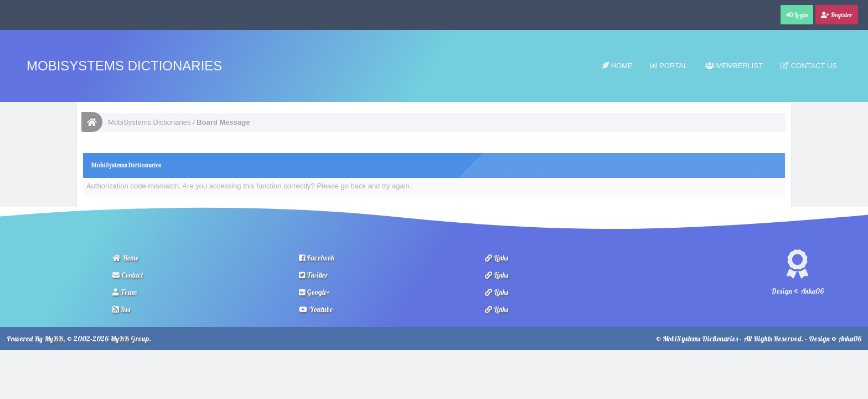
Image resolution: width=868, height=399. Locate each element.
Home (617, 66)
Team (125, 292)
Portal (669, 66)
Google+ (314, 292)
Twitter (314, 275)
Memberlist (734, 66)
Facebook (317, 258)
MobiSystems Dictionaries (124, 66)
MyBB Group (130, 339)
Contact (128, 275)
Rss (121, 309)
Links (497, 258)
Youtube (316, 309)
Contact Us (809, 66)
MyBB (54, 339)
